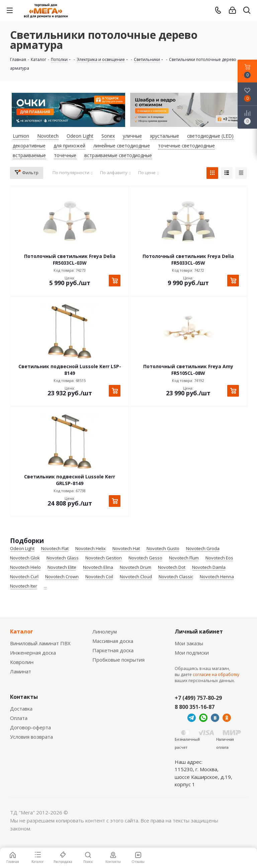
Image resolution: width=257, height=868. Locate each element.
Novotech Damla (209, 567)
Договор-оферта (30, 727)
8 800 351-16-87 (195, 707)
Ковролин (22, 662)
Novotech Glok (25, 558)
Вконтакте (215, 718)
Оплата (19, 718)
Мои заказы (189, 643)
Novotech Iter (24, 586)
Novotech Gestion (104, 558)
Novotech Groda (203, 549)
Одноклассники (227, 718)
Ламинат (21, 671)
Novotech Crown (62, 577)
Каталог (22, 631)
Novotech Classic (176, 577)
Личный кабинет (199, 631)
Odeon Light (22, 549)
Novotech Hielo (25, 567)
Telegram (192, 718)
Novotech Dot (172, 567)
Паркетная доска (113, 650)
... (45, 586)
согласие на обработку (216, 675)
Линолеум (105, 631)
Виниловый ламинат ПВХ (40, 643)
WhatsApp (203, 718)
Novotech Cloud (136, 577)
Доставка (21, 709)
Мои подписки (192, 653)
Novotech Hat (126, 549)
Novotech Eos (219, 558)
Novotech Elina (98, 567)
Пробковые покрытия (118, 660)
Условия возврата (31, 737)
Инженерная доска (33, 653)
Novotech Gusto (163, 549)
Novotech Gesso (145, 558)
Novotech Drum (136, 567)
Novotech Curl (24, 577)
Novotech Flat (55, 549)
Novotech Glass (63, 558)
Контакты (24, 697)
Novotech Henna (217, 577)
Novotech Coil (99, 577)
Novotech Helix (91, 549)
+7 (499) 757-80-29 (198, 698)
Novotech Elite (62, 567)
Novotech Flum (184, 558)
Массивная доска (113, 641)
